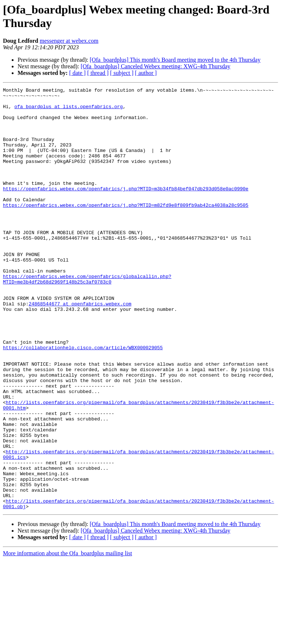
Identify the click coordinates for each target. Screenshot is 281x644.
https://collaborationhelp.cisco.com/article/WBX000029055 (83, 400)
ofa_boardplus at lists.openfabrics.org (68, 111)
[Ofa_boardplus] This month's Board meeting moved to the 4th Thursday (175, 60)
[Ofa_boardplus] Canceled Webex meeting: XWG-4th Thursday (155, 66)
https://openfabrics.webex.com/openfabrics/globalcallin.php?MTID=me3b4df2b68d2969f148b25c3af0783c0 (87, 318)
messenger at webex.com (69, 41)
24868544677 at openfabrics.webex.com (80, 347)
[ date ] (77, 73)
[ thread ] (98, 73)
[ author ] (146, 73)
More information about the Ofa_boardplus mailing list (68, 638)
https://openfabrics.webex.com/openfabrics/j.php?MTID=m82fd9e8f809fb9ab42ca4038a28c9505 (126, 229)
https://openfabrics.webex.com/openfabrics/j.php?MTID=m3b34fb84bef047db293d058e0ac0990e (126, 209)
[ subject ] (122, 73)
